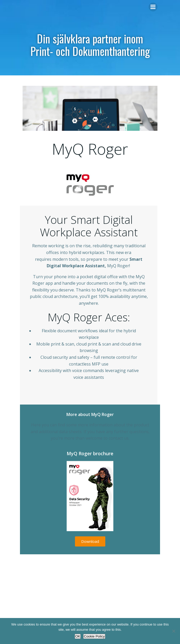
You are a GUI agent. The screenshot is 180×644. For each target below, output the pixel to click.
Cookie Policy (94, 636)
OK (78, 636)
